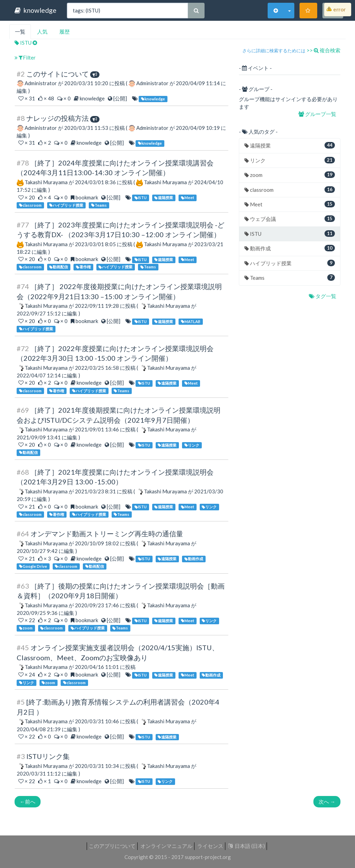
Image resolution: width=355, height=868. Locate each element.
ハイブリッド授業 (290, 263)
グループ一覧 (318, 114)
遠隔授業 (290, 145)
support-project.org (208, 857)
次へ (327, 802)
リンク (290, 160)
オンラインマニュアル (166, 846)
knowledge (36, 10)
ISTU (24, 43)
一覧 (20, 32)
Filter (25, 57)
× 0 (64, 98)
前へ (28, 802)
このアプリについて (112, 846)
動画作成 (290, 248)
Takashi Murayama (46, 182)
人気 (42, 32)
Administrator (41, 83)
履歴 (64, 32)
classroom (290, 190)
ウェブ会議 (290, 219)
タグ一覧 (323, 296)
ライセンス (210, 846)
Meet (290, 204)
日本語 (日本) (246, 846)
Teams (290, 278)
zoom (290, 175)
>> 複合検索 (323, 50)
